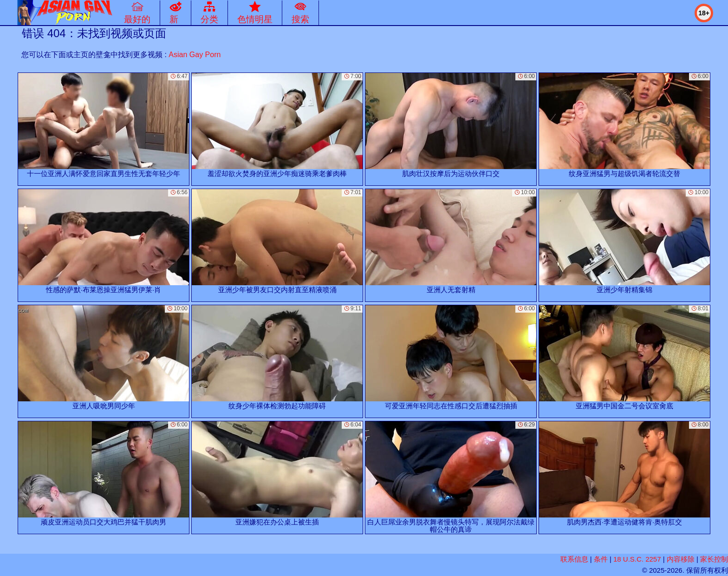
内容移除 (681, 559)
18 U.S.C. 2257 (637, 559)
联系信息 (574, 559)
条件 (601, 559)
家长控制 (714, 559)
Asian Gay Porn (195, 55)
